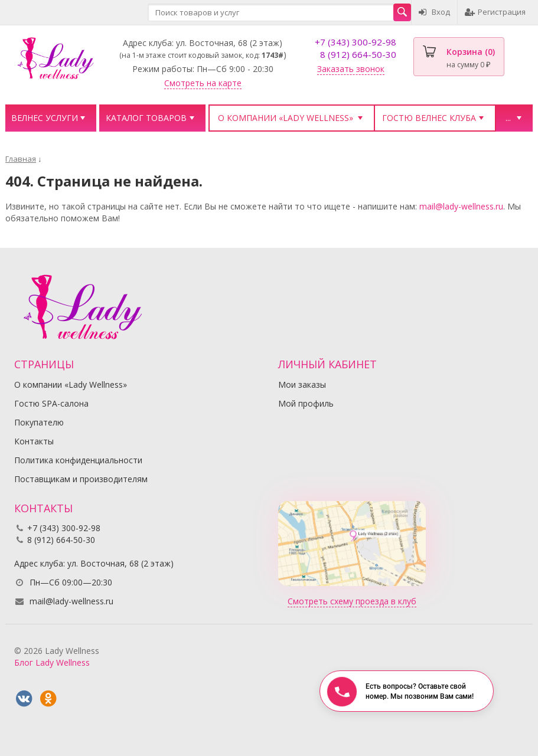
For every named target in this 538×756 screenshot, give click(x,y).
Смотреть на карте (203, 83)
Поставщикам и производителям (81, 479)
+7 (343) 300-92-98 (356, 42)
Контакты (34, 441)
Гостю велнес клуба (429, 118)
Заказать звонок (351, 69)
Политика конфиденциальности (78, 460)
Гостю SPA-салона (51, 403)
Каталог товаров (146, 118)
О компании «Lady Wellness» (286, 118)
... (508, 118)
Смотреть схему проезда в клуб (352, 601)
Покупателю (39, 422)
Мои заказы (302, 384)
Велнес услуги (45, 118)
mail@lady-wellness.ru (461, 206)
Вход (434, 12)
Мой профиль (306, 403)
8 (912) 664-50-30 (358, 54)
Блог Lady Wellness (52, 662)
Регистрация (495, 12)
